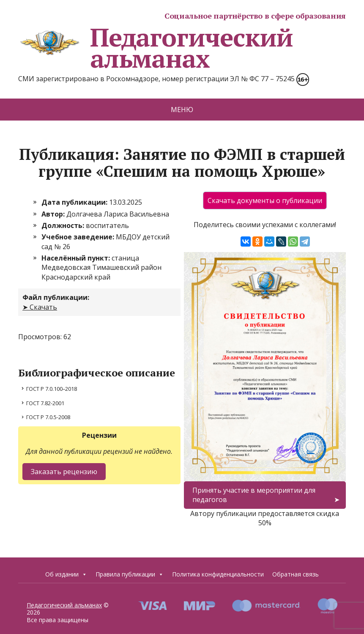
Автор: (54, 214)
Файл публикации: (56, 297)
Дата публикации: (75, 202)
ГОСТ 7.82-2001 (45, 403)
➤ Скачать (40, 307)
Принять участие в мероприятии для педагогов (254, 495)
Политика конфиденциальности (218, 574)
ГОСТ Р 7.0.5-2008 (48, 417)
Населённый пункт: (77, 258)
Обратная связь (296, 574)
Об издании (66, 574)
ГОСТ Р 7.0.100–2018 (52, 389)
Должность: (64, 225)
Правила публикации (130, 574)
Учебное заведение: (79, 237)
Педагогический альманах (156, 48)
